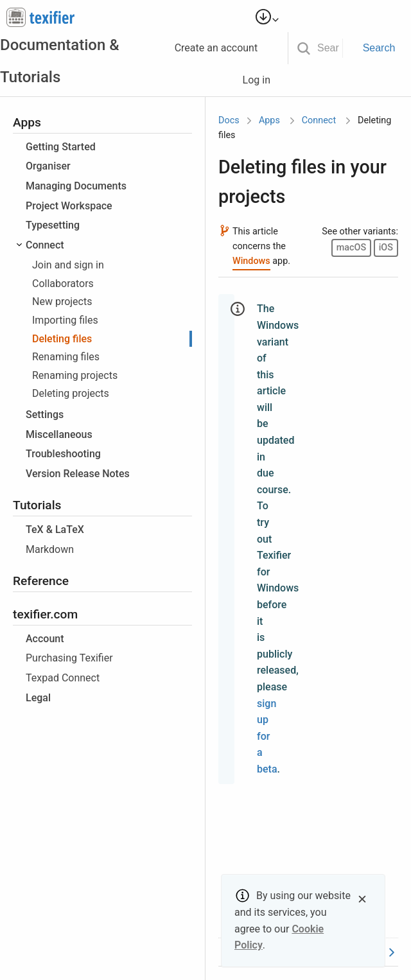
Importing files (65, 320)
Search (379, 48)
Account (45, 639)
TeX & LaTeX (55, 529)
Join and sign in (68, 265)
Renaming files (66, 357)
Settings (45, 415)
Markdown (50, 549)
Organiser (48, 166)
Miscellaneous (59, 434)
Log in (262, 80)
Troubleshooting (63, 454)
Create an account (222, 48)
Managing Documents (76, 186)
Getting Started (61, 147)
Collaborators (63, 284)
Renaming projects (75, 375)
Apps (269, 120)
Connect (45, 245)
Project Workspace (69, 206)
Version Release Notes (78, 474)
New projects (62, 302)
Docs (229, 120)
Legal (38, 698)
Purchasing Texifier (69, 658)
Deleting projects (71, 393)
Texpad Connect (63, 678)
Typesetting (53, 225)
